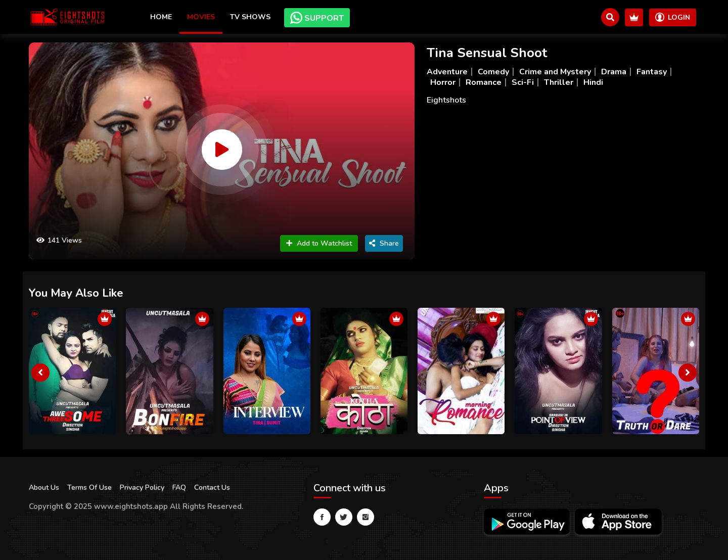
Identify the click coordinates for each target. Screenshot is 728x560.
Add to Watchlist (319, 243)
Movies (201, 17)
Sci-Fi (523, 82)
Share (384, 243)
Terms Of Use (89, 487)
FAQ (179, 487)
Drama (614, 72)
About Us (44, 487)
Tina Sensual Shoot (487, 53)
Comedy (493, 72)
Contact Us (212, 487)
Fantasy (652, 72)
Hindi (593, 82)
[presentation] (40, 372)
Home (161, 17)
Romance (484, 82)
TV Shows (250, 17)
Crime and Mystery (555, 72)
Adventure (447, 72)
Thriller (559, 82)
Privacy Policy (142, 487)
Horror (443, 82)
